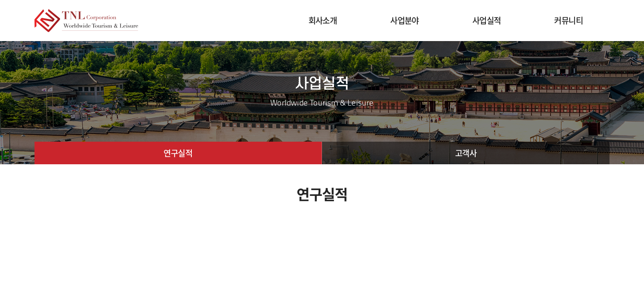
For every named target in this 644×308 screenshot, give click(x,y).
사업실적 (487, 20)
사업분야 (405, 20)
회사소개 (323, 20)
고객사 (466, 153)
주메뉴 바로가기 (0, 0)
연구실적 (178, 153)
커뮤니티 (568, 20)
